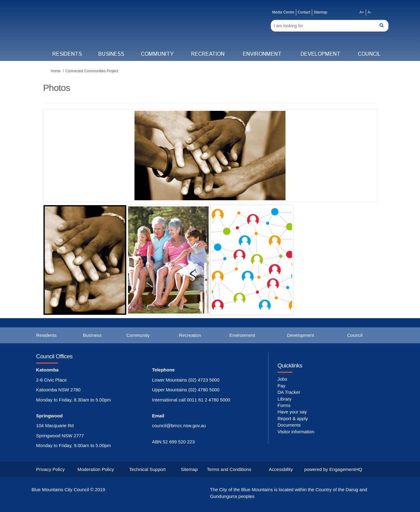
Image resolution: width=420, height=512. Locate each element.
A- (369, 12)
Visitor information (296, 432)
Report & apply (293, 418)
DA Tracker (289, 392)
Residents (67, 54)
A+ (362, 12)
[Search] (330, 26)
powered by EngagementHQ (333, 469)
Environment (262, 54)
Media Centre (283, 12)
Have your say (292, 412)
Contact (304, 12)
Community (157, 54)
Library (285, 399)
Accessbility (281, 469)
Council (369, 54)
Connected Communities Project (92, 71)
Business (111, 54)
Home (56, 71)
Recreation (208, 54)
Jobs (282, 379)
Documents (289, 425)
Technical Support (147, 469)
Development (320, 54)
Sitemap (320, 12)
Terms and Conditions (229, 469)
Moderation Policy (96, 469)
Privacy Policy (50, 469)
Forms (284, 405)
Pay (282, 386)
